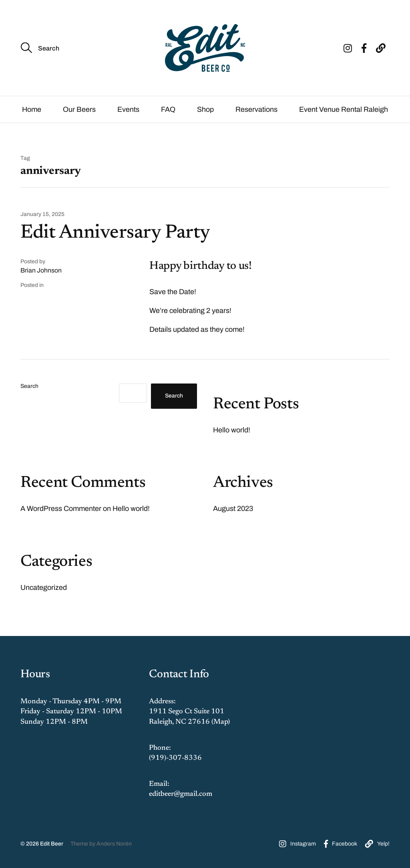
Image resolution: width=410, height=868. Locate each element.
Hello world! (232, 430)
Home (32, 109)
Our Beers (79, 109)
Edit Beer (52, 844)
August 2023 (233, 509)
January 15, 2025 (42, 214)
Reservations (256, 109)
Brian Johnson (41, 270)
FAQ (168, 109)
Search (29, 386)
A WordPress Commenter (61, 509)
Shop (205, 109)
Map (221, 722)
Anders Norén (114, 844)
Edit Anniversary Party (115, 233)
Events (128, 109)
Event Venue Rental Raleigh (344, 109)
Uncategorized (44, 587)
